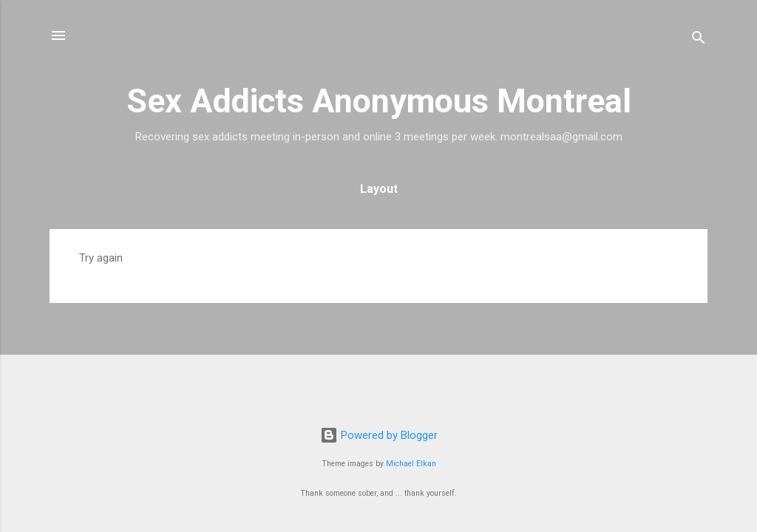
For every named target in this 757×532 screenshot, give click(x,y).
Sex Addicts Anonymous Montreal (379, 101)
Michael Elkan (411, 464)
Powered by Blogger (379, 435)
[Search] (699, 40)
